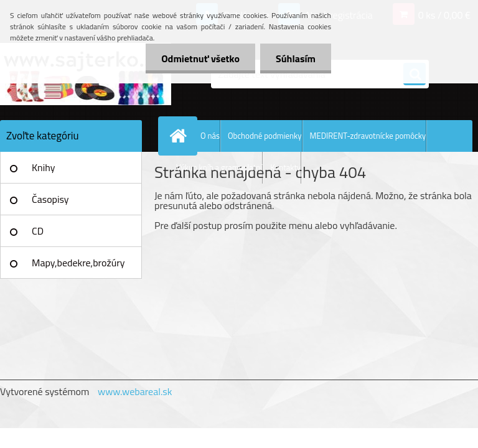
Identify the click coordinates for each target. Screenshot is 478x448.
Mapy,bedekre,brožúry (78, 263)
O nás (210, 136)
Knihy (43, 167)
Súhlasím (296, 58)
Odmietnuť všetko (200, 58)
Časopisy (50, 199)
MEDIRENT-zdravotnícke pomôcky (368, 136)
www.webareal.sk (135, 391)
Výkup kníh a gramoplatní (219, 167)
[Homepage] (180, 136)
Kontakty (285, 167)
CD (38, 231)
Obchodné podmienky (265, 136)
